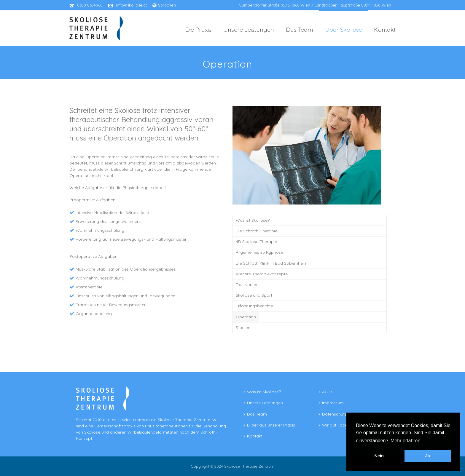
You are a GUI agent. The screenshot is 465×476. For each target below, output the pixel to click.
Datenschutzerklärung (342, 414)
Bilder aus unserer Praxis (269, 425)
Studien (243, 328)
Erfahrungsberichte (254, 306)
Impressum (331, 403)
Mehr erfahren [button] (406, 441)
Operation (246, 317)
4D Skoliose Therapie (256, 242)
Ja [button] (428, 456)
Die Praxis (198, 29)
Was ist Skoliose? (253, 220)
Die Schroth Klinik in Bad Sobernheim (272, 263)
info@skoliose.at (131, 5)
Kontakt (385, 29)
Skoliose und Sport (254, 295)
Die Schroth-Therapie (257, 231)
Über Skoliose (344, 29)
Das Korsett (247, 285)
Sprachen (164, 5)
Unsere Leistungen (249, 29)
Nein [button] (379, 456)
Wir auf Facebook (338, 425)
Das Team (300, 29)
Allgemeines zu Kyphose (259, 252)
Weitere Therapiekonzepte (262, 274)
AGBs (325, 392)
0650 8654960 (90, 5)
